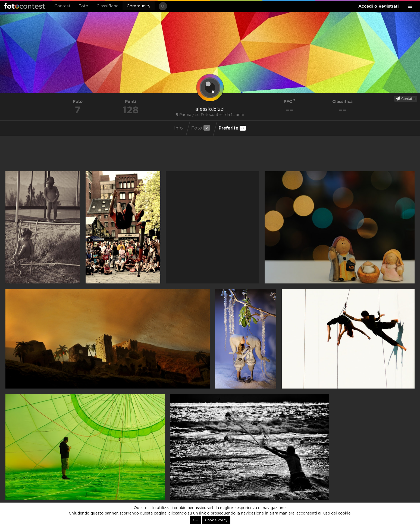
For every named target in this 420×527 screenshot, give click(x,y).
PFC (289, 101)
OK (195, 520)
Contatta (406, 99)
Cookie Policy (216, 520)
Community (139, 6)
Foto (83, 6)
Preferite (232, 128)
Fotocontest (24, 6)
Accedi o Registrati (379, 6)
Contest (62, 6)
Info (178, 128)
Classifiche (107, 6)
